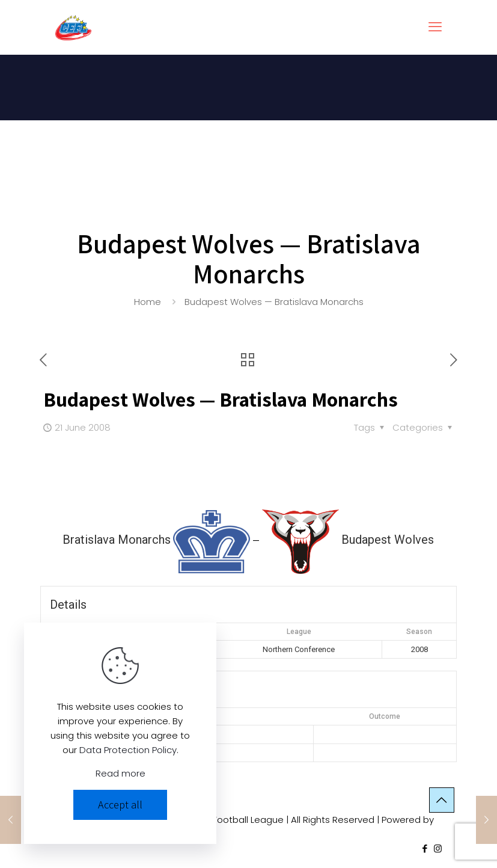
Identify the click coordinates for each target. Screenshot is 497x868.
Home (148, 302)
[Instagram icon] (438, 848)
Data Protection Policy (128, 750)
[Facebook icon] (425, 848)
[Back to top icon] (442, 800)
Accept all (120, 805)
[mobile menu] (435, 27)
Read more (120, 773)
